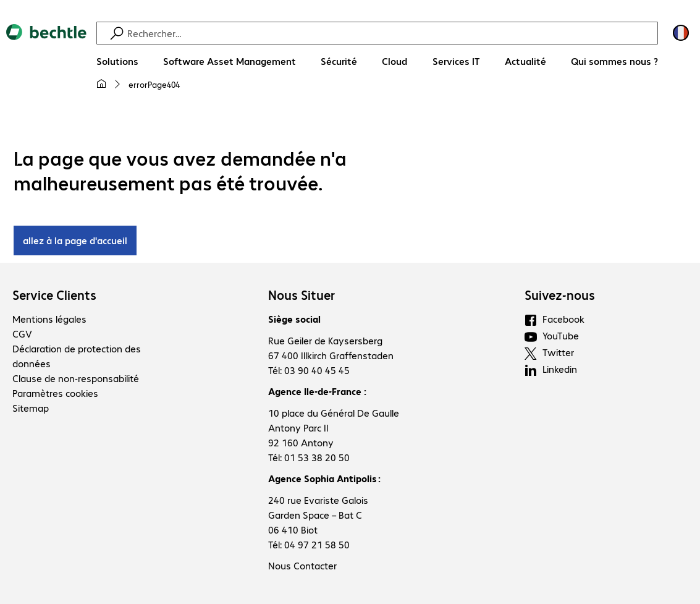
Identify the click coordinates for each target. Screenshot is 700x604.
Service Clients (54, 295)
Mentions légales (49, 319)
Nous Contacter (302, 565)
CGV (22, 334)
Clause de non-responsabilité (76, 378)
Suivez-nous (560, 295)
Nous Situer (302, 295)
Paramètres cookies (55, 393)
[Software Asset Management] (230, 61)
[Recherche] (391, 33)
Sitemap (31, 408)
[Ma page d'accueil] (101, 84)
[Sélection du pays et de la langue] (681, 33)
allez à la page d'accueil (75, 240)
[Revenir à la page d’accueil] (46, 62)
